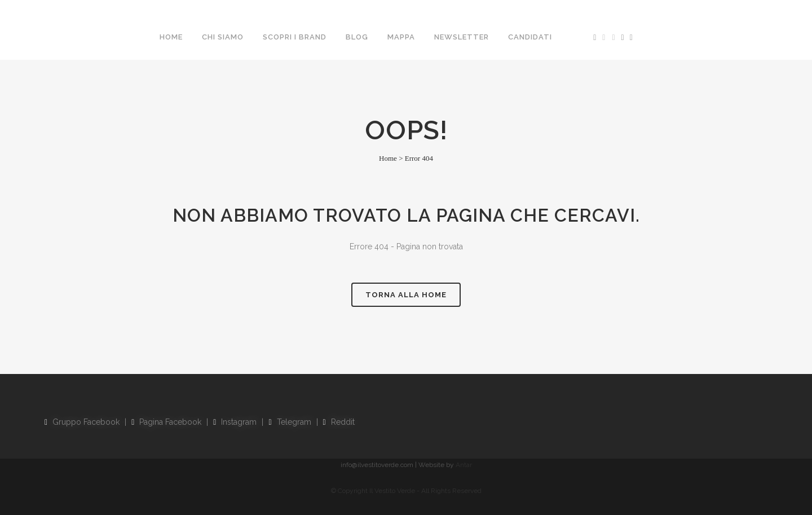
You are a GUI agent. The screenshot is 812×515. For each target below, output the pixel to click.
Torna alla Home (406, 295)
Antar (464, 465)
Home (388, 158)
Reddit (339, 422)
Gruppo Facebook (82, 422)
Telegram (290, 422)
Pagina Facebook (166, 422)
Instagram (235, 422)
